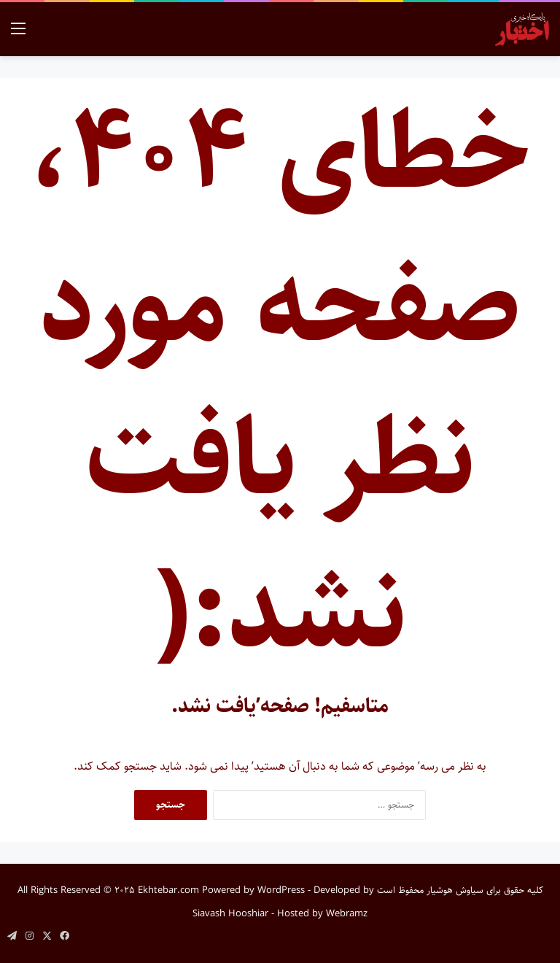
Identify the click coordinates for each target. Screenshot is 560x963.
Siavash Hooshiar (230, 913)
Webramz (347, 913)
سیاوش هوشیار (455, 890)
